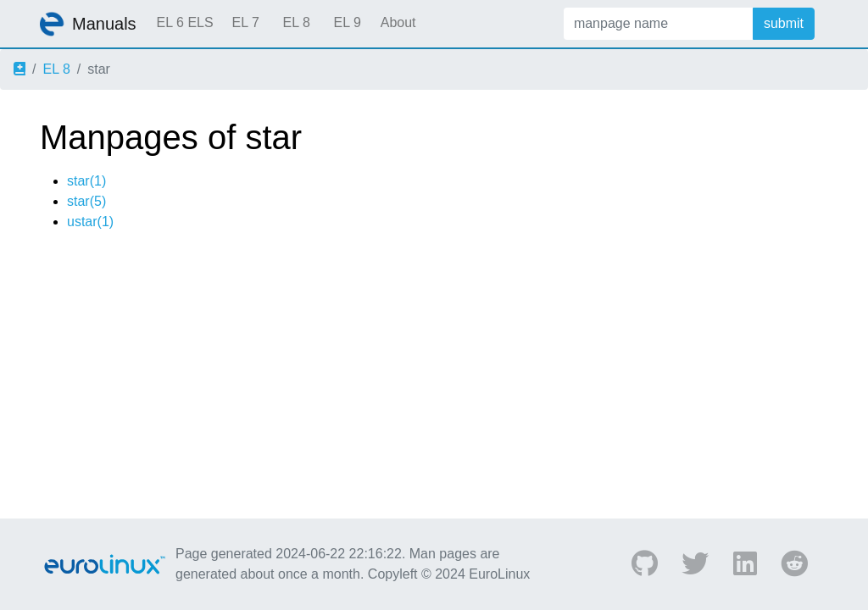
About (398, 22)
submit (784, 23)
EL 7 (245, 22)
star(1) (86, 181)
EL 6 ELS (185, 22)
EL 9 (347, 22)
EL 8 (296, 22)
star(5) (86, 201)
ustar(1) (90, 222)
